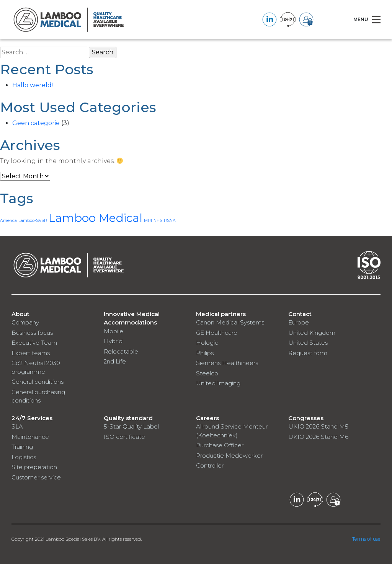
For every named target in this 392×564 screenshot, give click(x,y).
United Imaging (218, 383)
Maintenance (30, 437)
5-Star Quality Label (131, 426)
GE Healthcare (217, 333)
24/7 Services (32, 418)
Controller (210, 465)
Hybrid (113, 341)
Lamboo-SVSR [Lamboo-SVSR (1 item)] (33, 221)
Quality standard (128, 418)
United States (308, 343)
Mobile (114, 331)
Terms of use (367, 539)
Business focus (32, 333)
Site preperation (34, 467)
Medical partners (221, 314)
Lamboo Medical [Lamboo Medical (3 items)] (96, 218)
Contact (300, 314)
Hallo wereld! (33, 85)
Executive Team (34, 343)
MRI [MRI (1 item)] (148, 221)
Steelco (207, 373)
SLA (17, 426)
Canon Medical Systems (230, 322)
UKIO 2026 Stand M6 (318, 437)
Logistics (24, 457)
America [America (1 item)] (8, 221)
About (20, 314)
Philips (205, 353)
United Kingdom (312, 333)
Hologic (207, 343)
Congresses (306, 418)
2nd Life (115, 361)
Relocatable (121, 351)
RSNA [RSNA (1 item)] (170, 221)
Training (22, 447)
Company (25, 322)
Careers (207, 418)
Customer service (36, 477)
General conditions (38, 382)
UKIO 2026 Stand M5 (318, 426)
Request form (308, 353)
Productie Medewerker (229, 456)
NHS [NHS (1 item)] (158, 221)
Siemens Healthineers (227, 363)
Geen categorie (36, 123)
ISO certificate (124, 437)
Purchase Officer (220, 445)
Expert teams (31, 353)
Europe (299, 322)
